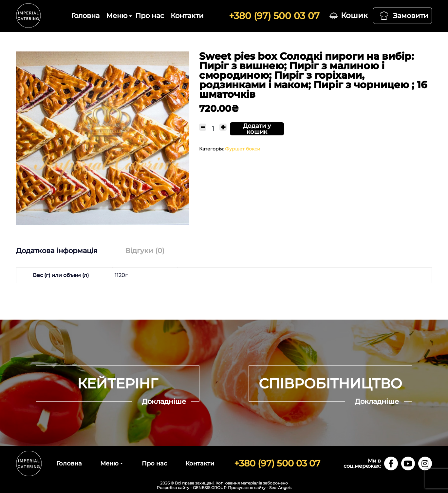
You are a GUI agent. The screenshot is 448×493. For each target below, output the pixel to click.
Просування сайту (247, 488)
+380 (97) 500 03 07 (274, 16)
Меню (117, 16)
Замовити (411, 16)
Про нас (150, 16)
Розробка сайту (173, 488)
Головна (85, 16)
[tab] (63, 251)
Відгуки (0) (145, 251)
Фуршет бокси (243, 149)
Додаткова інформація (57, 251)
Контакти (187, 16)
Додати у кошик (257, 129)
